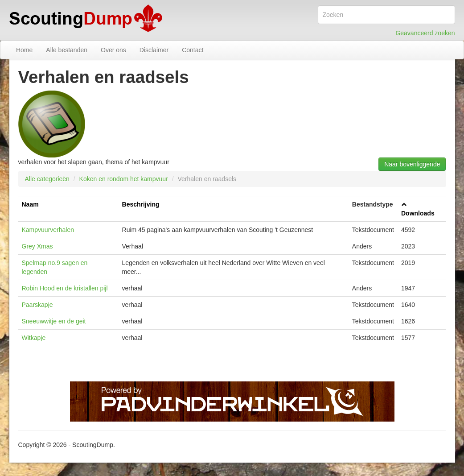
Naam (30, 204)
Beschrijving (141, 204)
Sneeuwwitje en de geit (54, 321)
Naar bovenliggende (412, 164)
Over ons (113, 50)
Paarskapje (37, 305)
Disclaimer (154, 50)
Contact (193, 50)
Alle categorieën (47, 179)
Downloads (418, 213)
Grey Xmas (37, 246)
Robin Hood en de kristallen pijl (65, 288)
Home (24, 50)
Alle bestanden (67, 50)
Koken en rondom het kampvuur (124, 179)
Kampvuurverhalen (48, 230)
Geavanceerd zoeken (425, 33)
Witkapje (34, 338)
